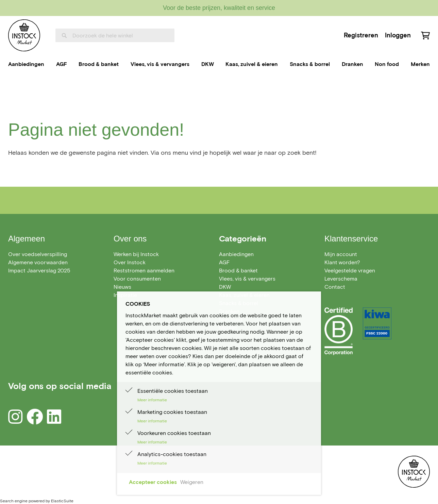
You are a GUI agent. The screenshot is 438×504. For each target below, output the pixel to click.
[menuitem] (26, 64)
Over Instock (130, 262)
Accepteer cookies (153, 482)
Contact (335, 287)
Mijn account (341, 254)
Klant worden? (342, 262)
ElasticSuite (62, 501)
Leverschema (341, 279)
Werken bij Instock (136, 254)
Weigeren (192, 482)
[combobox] (115, 35)
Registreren (361, 35)
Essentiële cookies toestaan (173, 391)
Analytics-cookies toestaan (172, 454)
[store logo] (24, 35)
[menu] (219, 64)
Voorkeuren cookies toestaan (174, 433)
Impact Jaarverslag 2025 (39, 271)
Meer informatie (152, 400)
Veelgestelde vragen (350, 271)
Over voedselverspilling (38, 254)
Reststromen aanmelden (144, 271)
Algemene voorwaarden (38, 262)
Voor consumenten (137, 279)
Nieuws (122, 287)
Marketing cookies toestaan (172, 412)
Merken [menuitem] (420, 64)
